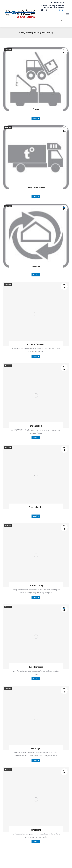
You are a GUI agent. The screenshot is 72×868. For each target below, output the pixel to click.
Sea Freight (36, 748)
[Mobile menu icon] (67, 14)
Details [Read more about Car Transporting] (36, 598)
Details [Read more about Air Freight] (36, 842)
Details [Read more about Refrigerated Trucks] (36, 197)
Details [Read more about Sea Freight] (36, 760)
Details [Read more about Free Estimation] (36, 516)
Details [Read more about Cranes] (36, 118)
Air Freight (36, 830)
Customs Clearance (36, 344)
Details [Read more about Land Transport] (36, 679)
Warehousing (36, 426)
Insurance (36, 266)
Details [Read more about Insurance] (36, 275)
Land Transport (36, 667)
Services (8, 49)
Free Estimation (36, 507)
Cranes (36, 109)
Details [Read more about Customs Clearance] (36, 356)
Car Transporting (36, 586)
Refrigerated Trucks (36, 188)
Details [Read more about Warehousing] (36, 438)
